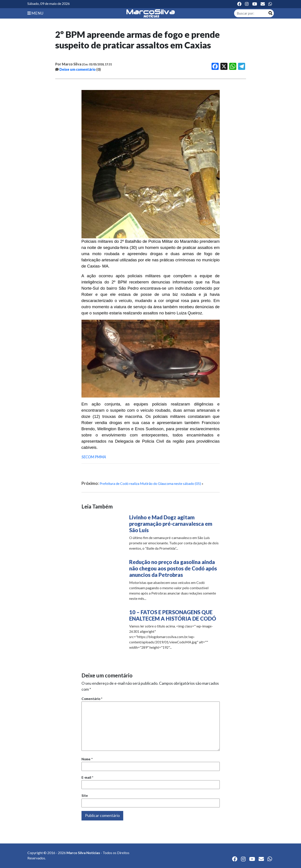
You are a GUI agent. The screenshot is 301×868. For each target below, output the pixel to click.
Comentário (92, 699)
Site (85, 795)
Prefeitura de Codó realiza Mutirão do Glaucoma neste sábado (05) (150, 483)
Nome (87, 759)
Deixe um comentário (78, 69)
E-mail (87, 777)
